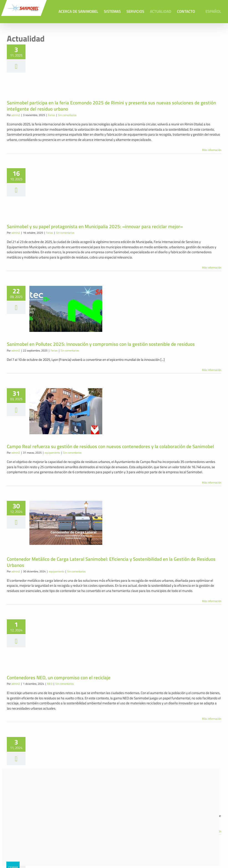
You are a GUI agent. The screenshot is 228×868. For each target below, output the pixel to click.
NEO (50, 683)
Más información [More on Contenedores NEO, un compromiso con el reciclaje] (212, 718)
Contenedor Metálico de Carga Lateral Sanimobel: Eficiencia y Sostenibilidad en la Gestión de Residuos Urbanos (111, 562)
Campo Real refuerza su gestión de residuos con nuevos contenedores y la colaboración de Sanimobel (110, 446)
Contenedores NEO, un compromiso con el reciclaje (59, 677)
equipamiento (52, 452)
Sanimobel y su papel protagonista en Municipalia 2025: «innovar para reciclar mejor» (95, 226)
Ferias (52, 115)
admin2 (16, 115)
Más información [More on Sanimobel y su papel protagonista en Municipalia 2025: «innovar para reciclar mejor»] (212, 267)
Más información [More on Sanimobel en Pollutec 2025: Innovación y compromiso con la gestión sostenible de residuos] (212, 370)
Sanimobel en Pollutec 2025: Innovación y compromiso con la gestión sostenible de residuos (101, 344)
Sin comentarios (67, 115)
